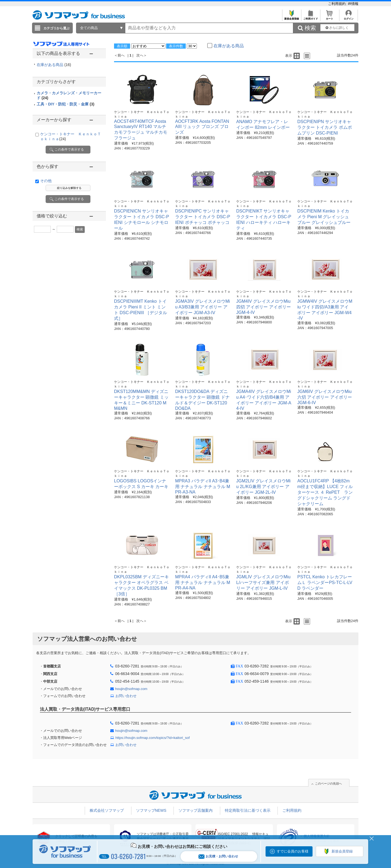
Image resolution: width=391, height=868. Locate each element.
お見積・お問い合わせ (218, 856)
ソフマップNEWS (151, 810)
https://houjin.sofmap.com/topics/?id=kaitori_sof (153, 738)
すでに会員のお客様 (293, 851)
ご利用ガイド (310, 17)
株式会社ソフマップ (107, 810)
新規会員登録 (291, 17)
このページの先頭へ (328, 783)
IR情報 (353, 4)
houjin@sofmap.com (131, 689)
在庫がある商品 (54, 65)
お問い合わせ (126, 696)
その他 (46, 181)
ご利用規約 (337, 4)
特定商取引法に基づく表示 (248, 810)
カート (329, 17)
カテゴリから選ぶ (56, 28)
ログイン (349, 17)
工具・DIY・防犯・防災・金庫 (65, 104)
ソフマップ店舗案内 (195, 810)
